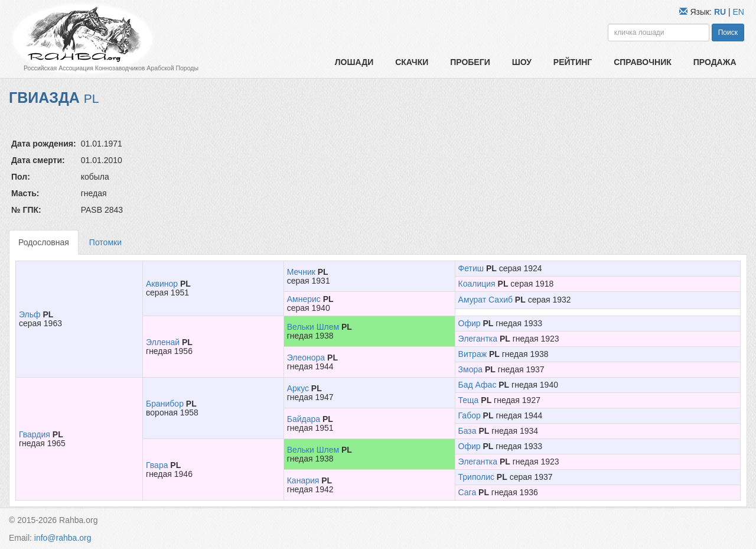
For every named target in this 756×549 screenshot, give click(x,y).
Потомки (105, 242)
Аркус (298, 388)
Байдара (304, 419)
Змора (470, 369)
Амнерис (304, 299)
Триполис (476, 477)
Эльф (30, 314)
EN (739, 12)
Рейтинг (573, 62)
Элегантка (478, 339)
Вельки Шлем (313, 327)
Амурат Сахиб (485, 300)
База (467, 431)
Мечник (301, 272)
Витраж (473, 354)
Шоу (522, 62)
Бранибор (165, 404)
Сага (467, 492)
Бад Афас (478, 385)
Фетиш (471, 268)
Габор (470, 415)
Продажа (715, 62)
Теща (469, 400)
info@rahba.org (63, 538)
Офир (470, 323)
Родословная (44, 242)
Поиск (728, 33)
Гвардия (35, 434)
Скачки (412, 62)
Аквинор (162, 284)
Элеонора (306, 358)
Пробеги (470, 62)
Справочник (643, 62)
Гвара (157, 465)
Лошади (354, 62)
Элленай (163, 342)
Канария (303, 480)
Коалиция (477, 284)
